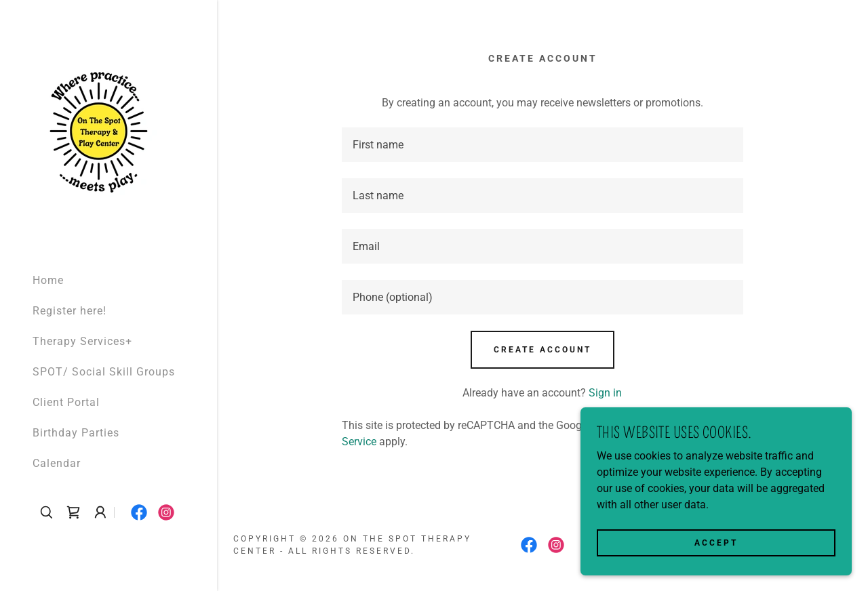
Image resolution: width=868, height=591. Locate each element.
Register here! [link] (70, 311)
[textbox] (542, 145)
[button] (100, 512)
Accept (716, 542)
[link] (99, 130)
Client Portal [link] (66, 402)
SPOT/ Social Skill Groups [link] (104, 372)
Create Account (542, 350)
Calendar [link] (57, 463)
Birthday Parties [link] (76, 433)
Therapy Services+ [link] (82, 341)
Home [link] (48, 280)
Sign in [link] (605, 393)
